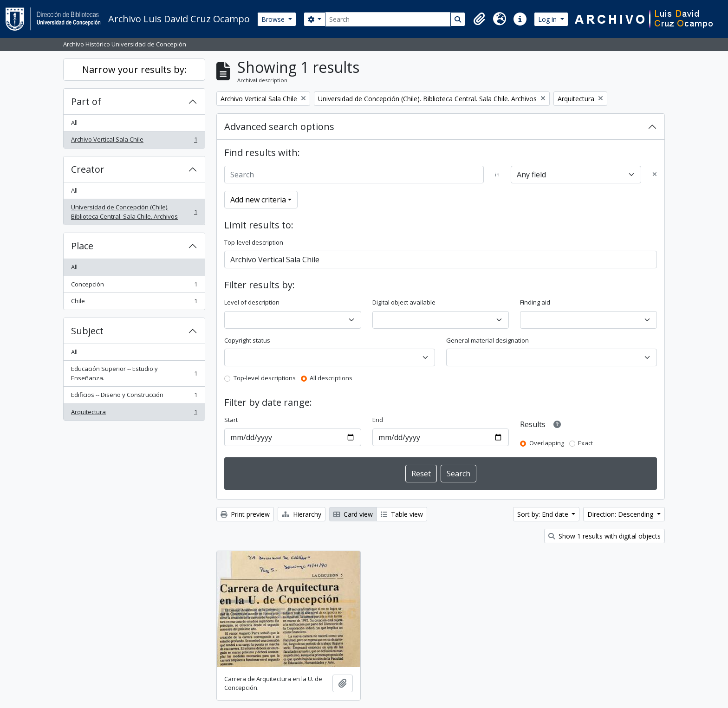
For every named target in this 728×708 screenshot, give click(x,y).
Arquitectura (134, 414)
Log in (548, 19)
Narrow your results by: (134, 69)
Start (231, 420)
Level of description (252, 302)
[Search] (388, 19)
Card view (353, 514)
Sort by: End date (544, 514)
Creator (88, 169)
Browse (274, 19)
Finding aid (535, 302)
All (74, 123)
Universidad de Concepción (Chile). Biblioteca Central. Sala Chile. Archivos (134, 212)
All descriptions (331, 378)
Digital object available (404, 302)
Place (82, 246)
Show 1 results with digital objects (604, 536)
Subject (87, 331)
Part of (86, 101)
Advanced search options (279, 127)
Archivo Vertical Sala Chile (134, 141)
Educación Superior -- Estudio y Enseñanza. (134, 373)
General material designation (487, 340)
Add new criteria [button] (258, 200)
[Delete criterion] (655, 175)
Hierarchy (302, 514)
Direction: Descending (621, 514)
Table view (402, 514)
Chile (134, 303)
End (378, 420)
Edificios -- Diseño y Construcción (134, 397)
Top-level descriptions (265, 378)
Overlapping (547, 443)
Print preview (245, 514)
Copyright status (247, 340)
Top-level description (254, 242)
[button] (479, 19)
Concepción (134, 286)
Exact (585, 443)
